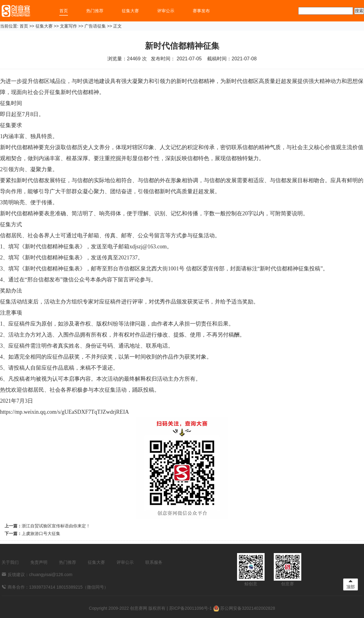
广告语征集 (95, 26)
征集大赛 (130, 11)
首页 (64, 11)
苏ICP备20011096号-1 (191, 608)
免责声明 (39, 562)
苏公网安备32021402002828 (244, 608)
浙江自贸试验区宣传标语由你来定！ (56, 526)
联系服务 (154, 562)
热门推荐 (95, 11)
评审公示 (166, 11)
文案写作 (69, 26)
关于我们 (10, 562)
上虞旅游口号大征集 (41, 533)
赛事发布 (201, 11)
